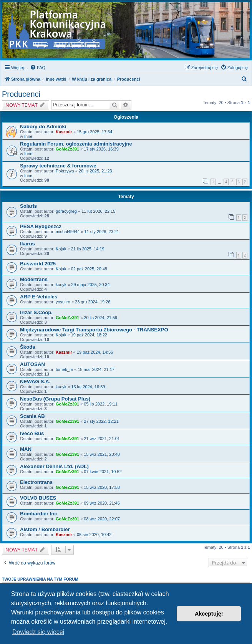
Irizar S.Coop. (36, 312)
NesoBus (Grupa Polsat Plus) (55, 399)
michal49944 (68, 232)
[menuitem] (38, 68)
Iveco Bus (32, 433)
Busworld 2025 (38, 264)
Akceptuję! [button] (209, 614)
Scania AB (32, 416)
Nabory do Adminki (43, 127)
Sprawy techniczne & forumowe (58, 166)
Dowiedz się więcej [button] (38, 632)
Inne (28, 136)
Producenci (21, 94)
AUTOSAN (32, 364)
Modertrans (34, 279)
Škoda (28, 347)
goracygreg (66, 211)
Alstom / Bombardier (45, 529)
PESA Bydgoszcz (41, 226)
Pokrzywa (65, 171)
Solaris (28, 206)
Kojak (61, 249)
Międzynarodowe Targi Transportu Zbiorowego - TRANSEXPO (94, 330)
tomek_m (64, 369)
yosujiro (63, 302)
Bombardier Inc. (39, 514)
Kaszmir (64, 132)
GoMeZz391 (67, 149)
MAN (26, 449)
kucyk (61, 285)
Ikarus (27, 244)
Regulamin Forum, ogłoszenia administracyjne (76, 144)
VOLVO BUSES (38, 498)
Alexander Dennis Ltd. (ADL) (54, 466)
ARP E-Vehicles (39, 297)
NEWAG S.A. (35, 382)
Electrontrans (36, 482)
